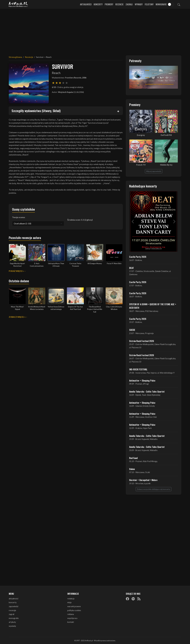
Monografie (161, 4)
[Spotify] (133, 599)
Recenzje (119, 4)
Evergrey (141, 135)
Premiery (109, 4)
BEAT (132, 268)
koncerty (13, 602)
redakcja (71, 599)
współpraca (72, 618)
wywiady (12, 626)
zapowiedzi (14, 606)
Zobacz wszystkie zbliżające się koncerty (154, 489)
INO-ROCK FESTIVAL (138, 369)
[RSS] (139, 599)
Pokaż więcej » (16, 271)
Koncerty (98, 4)
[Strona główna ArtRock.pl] (18, 4)
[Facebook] (127, 599)
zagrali (12, 614)
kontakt (71, 622)
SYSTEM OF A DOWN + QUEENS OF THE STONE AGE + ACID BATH (153, 306)
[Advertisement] (95, 31)
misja (69, 602)
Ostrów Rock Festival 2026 (142, 341)
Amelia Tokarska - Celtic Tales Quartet (147, 391)
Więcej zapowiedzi (154, 171)
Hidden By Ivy (166, 165)
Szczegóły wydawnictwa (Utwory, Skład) (36, 111)
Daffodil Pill (166, 135)
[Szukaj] (179, 4)
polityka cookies (74, 610)
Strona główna (15, 57)
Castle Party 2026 (138, 257)
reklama (71, 614)
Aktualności (86, 4)
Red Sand (133, 458)
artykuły (12, 622)
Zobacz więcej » (17, 317)
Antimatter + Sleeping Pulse (142, 380)
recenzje (12, 610)
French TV (141, 165)
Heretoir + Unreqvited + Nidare (143, 480)
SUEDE (132, 330)
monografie (14, 618)
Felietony (149, 4)
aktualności (14, 599)
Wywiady (139, 4)
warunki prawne (74, 606)
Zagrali (129, 4)
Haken (132, 469)
